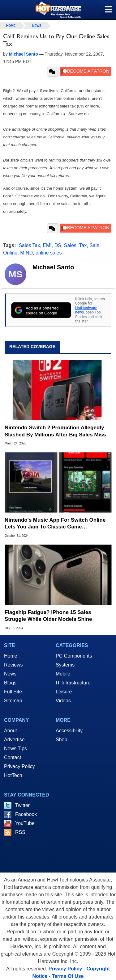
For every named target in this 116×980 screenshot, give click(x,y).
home (11, 26)
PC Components (74, 656)
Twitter (22, 805)
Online (10, 253)
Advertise (14, 740)
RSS (20, 832)
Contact (13, 757)
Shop (61, 740)
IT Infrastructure (73, 683)
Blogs (10, 683)
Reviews (13, 665)
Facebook (26, 814)
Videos (63, 701)
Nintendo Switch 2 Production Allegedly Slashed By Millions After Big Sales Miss (55, 431)
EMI (47, 245)
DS (58, 245)
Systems (65, 665)
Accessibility (69, 731)
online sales (49, 253)
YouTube (25, 823)
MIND (26, 253)
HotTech (13, 775)
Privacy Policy (19, 766)
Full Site (13, 692)
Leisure (64, 692)
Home (11, 656)
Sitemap (13, 701)
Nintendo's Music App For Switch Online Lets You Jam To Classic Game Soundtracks (55, 524)
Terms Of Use (68, 976)
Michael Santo (53, 267)
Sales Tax (29, 245)
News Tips (15, 749)
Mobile (63, 674)
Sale (94, 245)
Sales (70, 245)
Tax (83, 245)
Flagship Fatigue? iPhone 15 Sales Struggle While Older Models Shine (48, 616)
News (37, 26)
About (11, 731)
